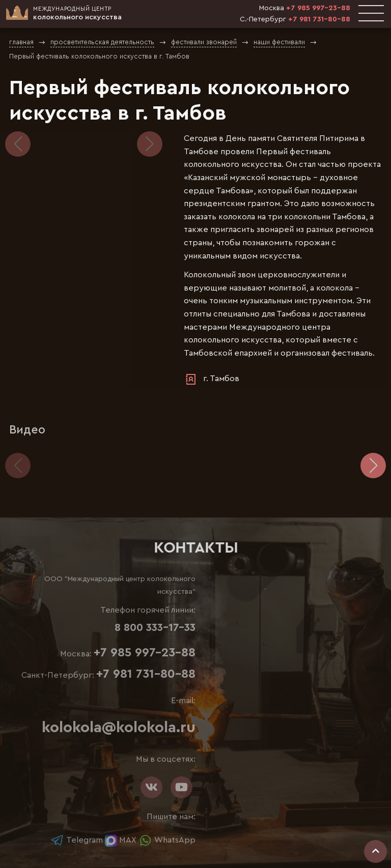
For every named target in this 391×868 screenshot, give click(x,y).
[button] (150, 144)
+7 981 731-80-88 (319, 19)
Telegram (77, 840)
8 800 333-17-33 (155, 628)
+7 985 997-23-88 (318, 8)
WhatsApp (167, 840)
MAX (121, 840)
